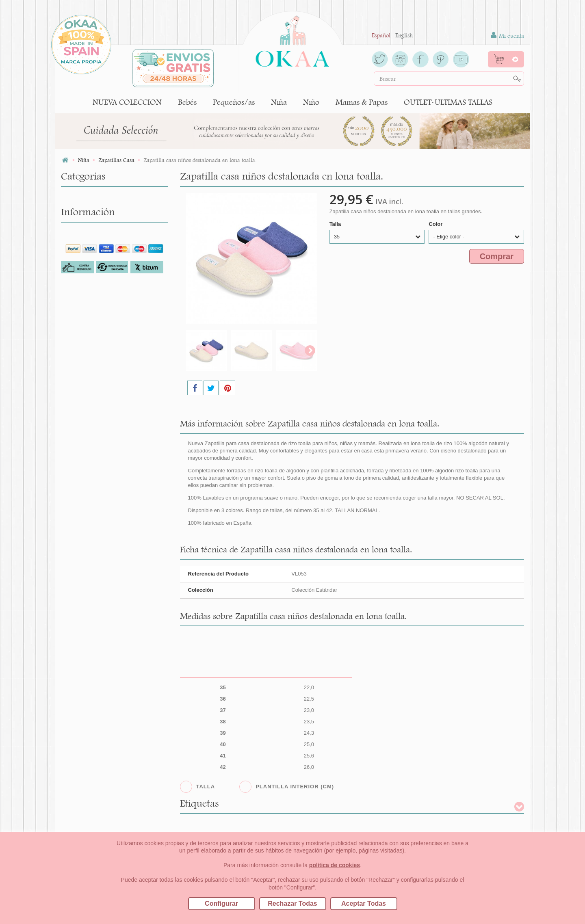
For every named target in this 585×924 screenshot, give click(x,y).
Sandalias (80, 455)
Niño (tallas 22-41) (87, 528)
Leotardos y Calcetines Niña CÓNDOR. (104, 363)
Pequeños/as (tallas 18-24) (98, 211)
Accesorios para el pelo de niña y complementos (111, 241)
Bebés (187, 102)
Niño (311, 102)
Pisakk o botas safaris (95, 430)
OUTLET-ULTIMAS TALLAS (448, 102)
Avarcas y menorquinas (99, 272)
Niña (279, 102)
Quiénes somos (87, 612)
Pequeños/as (234, 102)
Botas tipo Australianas (98, 333)
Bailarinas (80, 284)
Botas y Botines (87, 321)
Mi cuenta (507, 36)
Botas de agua (86, 296)
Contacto (80, 692)
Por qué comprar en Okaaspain (106, 624)
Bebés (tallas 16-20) (88, 199)
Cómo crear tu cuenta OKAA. (103, 705)
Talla (336, 224)
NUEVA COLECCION (127, 102)
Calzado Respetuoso (94, 418)
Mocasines (81, 394)
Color (436, 224)
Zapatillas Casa (88, 479)
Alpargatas (82, 260)
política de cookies (335, 865)
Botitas (76, 308)
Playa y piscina (87, 443)
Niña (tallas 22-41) (87, 223)
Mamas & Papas (362, 102)
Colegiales (80, 345)
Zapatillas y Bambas (94, 516)
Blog (74, 717)
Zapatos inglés (86, 503)
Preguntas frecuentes (93, 668)
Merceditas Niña (89, 382)
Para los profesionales (95, 656)
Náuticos (79, 406)
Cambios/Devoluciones (96, 680)
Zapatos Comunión (93, 491)
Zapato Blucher (88, 467)
